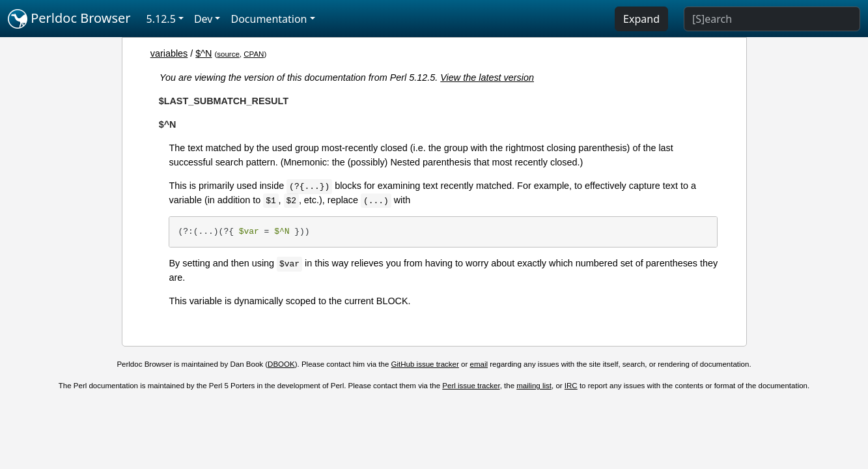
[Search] (772, 19)
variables (169, 53)
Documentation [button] (269, 19)
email (479, 364)
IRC (571, 386)
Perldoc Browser (69, 19)
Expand (641, 19)
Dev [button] (203, 19)
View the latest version (487, 78)
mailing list (534, 386)
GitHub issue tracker (425, 364)
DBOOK (281, 364)
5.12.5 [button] (161, 19)
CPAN (254, 54)
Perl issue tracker (471, 386)
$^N (203, 53)
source (228, 54)
